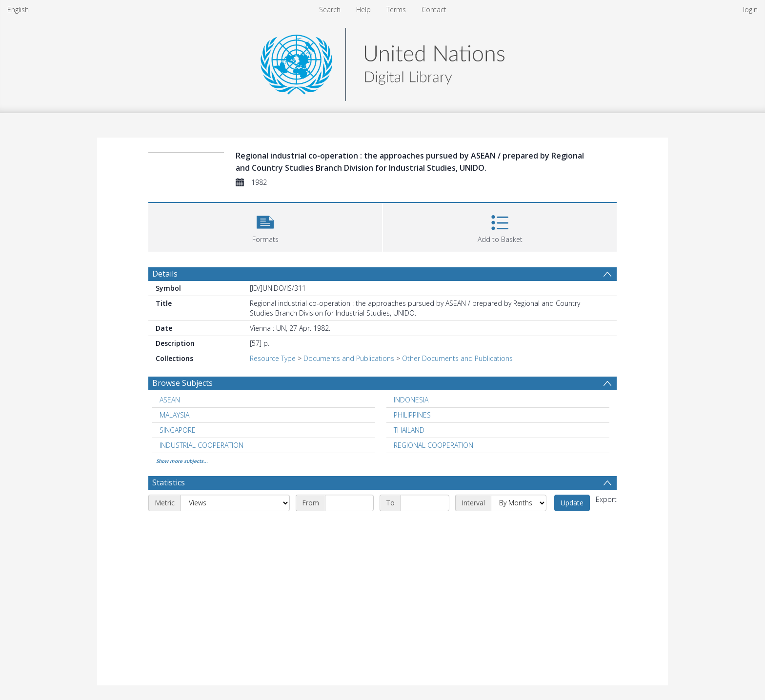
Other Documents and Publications (457, 358)
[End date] (425, 503)
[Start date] (349, 503)
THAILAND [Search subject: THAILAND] (409, 430)
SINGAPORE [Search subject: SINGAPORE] (178, 430)
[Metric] (235, 503)
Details (165, 274)
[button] (265, 226)
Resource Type (273, 358)
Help (363, 10)
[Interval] (519, 503)
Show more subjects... (182, 461)
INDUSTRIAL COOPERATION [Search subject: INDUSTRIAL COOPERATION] (201, 445)
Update (572, 503)
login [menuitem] (750, 10)
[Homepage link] (382, 62)
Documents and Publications (349, 358)
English (18, 10)
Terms (396, 10)
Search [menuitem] (330, 10)
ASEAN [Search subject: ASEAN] (170, 400)
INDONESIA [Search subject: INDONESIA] (411, 400)
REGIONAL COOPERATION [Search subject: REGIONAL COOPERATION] (433, 445)
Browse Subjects (182, 383)
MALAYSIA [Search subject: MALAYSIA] (174, 415)
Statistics (169, 482)
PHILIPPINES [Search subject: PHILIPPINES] (412, 415)
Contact (434, 10)
